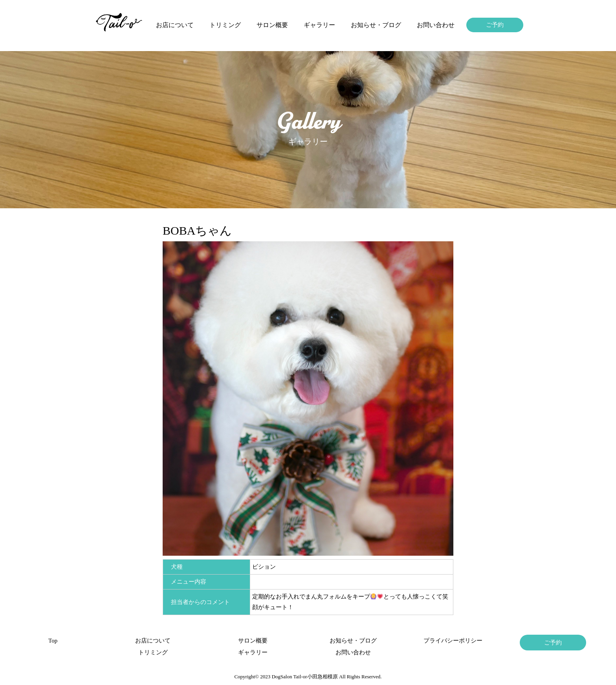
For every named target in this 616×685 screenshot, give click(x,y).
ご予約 (495, 25)
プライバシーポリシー (453, 641)
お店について (175, 25)
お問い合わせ (436, 25)
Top (53, 641)
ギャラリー (319, 25)
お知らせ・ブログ (376, 25)
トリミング (225, 25)
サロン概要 (272, 25)
